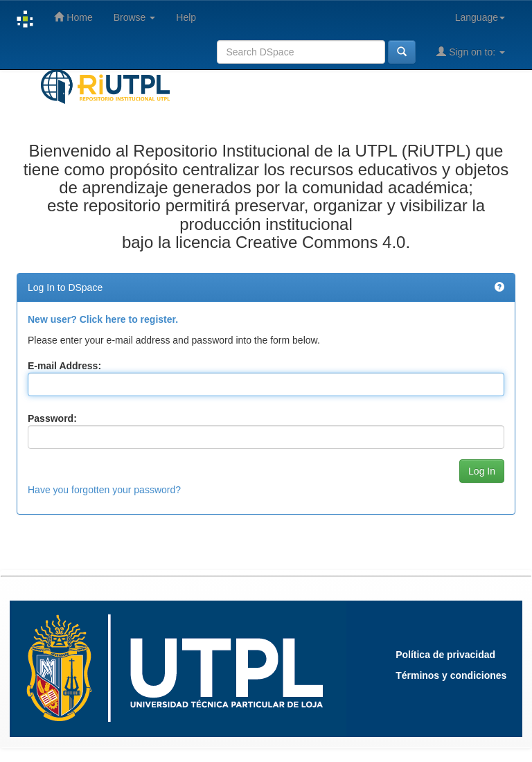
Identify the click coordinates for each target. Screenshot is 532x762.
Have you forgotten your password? (104, 490)
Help (186, 17)
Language (480, 17)
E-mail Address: (64, 366)
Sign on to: (471, 52)
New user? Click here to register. (103, 319)
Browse (135, 17)
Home (73, 17)
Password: (52, 418)
